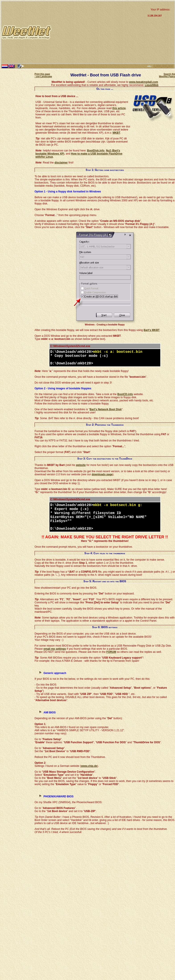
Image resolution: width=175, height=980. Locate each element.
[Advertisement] (99, 32)
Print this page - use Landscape (43, 75)
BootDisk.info (96, 151)
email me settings (55, 649)
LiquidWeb (151, 85)
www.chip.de (89, 766)
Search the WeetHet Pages (167, 75)
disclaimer (61, 163)
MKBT (116, 133)
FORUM (111, 652)
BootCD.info (125, 394)
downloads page (102, 474)
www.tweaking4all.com (144, 82)
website (81, 465)
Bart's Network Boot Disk (106, 409)
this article (119, 108)
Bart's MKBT (152, 330)
